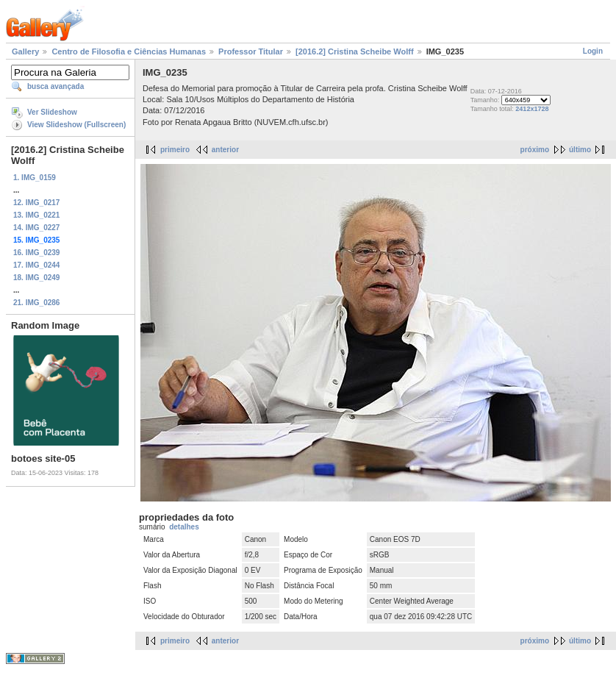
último (580, 150)
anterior (225, 150)
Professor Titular (251, 51)
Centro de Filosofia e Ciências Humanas (129, 51)
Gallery (25, 51)
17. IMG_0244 (36, 265)
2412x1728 (532, 109)
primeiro (175, 150)
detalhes (184, 527)
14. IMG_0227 (36, 228)
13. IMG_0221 (36, 215)
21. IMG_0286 (36, 303)
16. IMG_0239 (36, 253)
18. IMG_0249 (36, 278)
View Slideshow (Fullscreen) (76, 125)
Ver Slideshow (52, 112)
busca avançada (55, 86)
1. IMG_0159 (35, 178)
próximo (535, 150)
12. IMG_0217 (36, 203)
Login (593, 51)
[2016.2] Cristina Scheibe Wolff (355, 51)
